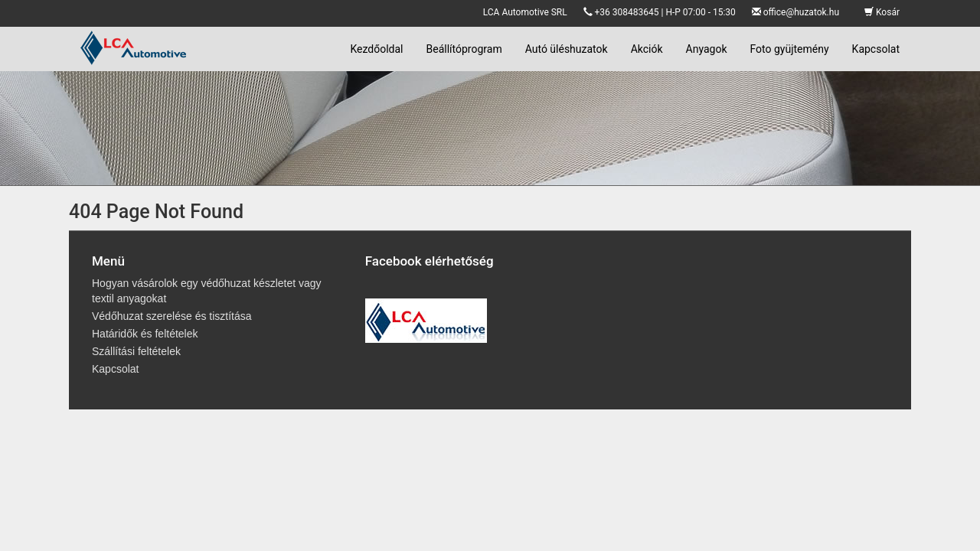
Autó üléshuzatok (567, 49)
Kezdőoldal (376, 49)
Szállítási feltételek (136, 351)
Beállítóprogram (464, 49)
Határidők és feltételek (145, 334)
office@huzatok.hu (801, 12)
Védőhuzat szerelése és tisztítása (172, 316)
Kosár (882, 12)
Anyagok (707, 49)
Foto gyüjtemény (790, 49)
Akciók (647, 49)
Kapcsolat (876, 49)
